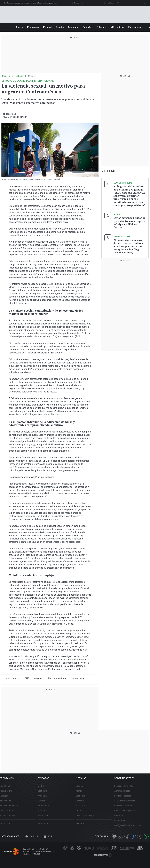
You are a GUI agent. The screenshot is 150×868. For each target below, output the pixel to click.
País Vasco (45, 818)
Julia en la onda (9, 794)
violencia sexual (73, 679)
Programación (78, 3)
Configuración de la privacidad (130, 828)
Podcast (47, 27)
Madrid (43, 789)
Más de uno (7, 789)
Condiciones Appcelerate (127, 813)
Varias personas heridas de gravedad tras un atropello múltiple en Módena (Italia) (129, 221)
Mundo (31, 76)
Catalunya (44, 794)
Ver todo (7, 826)
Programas (33, 27)
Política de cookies (124, 799)
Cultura (81, 813)
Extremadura (46, 808)
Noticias (19, 76)
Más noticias (117, 27)
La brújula (6, 799)
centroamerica (11, 679)
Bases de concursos (125, 808)
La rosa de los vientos (11, 813)
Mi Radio (109, 3)
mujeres (36, 679)
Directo (19, 27)
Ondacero (6, 76)
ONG (25, 679)
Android (31, 842)
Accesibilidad (122, 823)
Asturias (44, 813)
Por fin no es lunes (10, 818)
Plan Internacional (53, 679)
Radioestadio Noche (11, 808)
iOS (48, 842)
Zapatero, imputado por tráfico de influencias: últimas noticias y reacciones (31, 3)
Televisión (82, 808)
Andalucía (44, 799)
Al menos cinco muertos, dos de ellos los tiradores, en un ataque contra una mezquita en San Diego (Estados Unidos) (128, 243)
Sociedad (82, 803)
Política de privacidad (126, 789)
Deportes (88, 27)
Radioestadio (7, 803)
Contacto (120, 818)
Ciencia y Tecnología (87, 818)
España (60, 27)
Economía (73, 27)
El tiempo (101, 27)
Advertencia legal (124, 794)
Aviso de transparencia (126, 803)
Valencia (44, 803)
